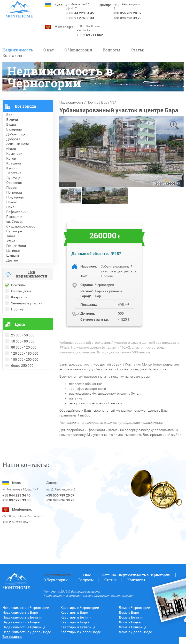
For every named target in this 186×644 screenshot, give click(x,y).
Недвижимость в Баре (20, 612)
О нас (49, 50)
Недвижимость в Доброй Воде (27, 632)
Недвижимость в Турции (22, 396)
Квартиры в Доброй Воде (81, 632)
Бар (104, 102)
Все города (25, 106)
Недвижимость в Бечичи (22, 617)
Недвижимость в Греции (22, 391)
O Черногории (78, 50)
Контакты (12, 55)
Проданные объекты (19, 377)
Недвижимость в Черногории (26, 608)
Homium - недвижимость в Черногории (136, 575)
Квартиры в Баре (74, 612)
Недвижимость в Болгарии (24, 386)
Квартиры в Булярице (78, 627)
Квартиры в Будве (75, 622)
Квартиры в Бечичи (76, 617)
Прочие (92, 102)
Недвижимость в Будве (21, 622)
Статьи (138, 50)
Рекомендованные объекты (25, 382)
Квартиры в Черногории (80, 608)
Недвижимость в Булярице (24, 627)
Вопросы (112, 50)
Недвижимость (18, 50)
